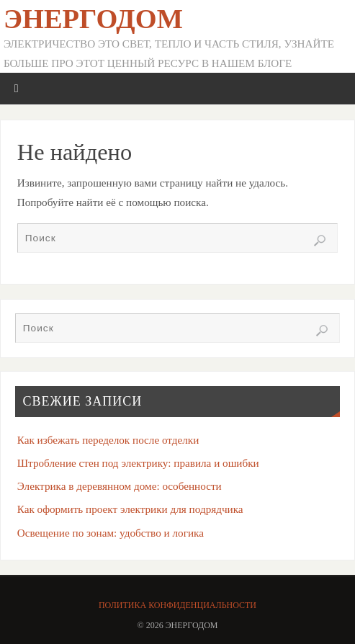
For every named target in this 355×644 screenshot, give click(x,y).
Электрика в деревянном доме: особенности (120, 486)
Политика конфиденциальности (177, 605)
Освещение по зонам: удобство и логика (111, 533)
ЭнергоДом (93, 19)
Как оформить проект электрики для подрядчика (130, 509)
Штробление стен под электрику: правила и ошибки (138, 463)
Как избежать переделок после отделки (108, 440)
